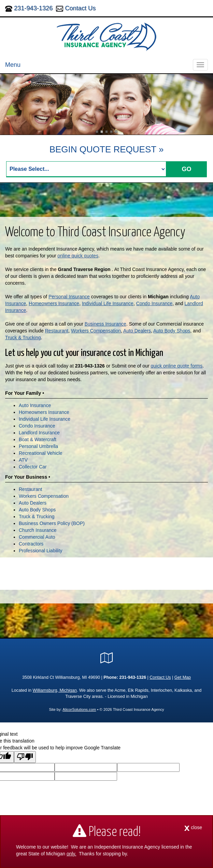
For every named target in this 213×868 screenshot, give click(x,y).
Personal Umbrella (38, 446)
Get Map (183, 677)
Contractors (31, 544)
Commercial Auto (37, 537)
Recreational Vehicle (41, 453)
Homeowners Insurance (54, 303)
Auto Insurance (35, 405)
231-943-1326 (33, 8)
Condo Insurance (154, 303)
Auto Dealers (137, 331)
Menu (13, 65)
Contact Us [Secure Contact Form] (160, 677)
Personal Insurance (69, 297)
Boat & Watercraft (38, 439)
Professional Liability (41, 551)
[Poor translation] (25, 757)
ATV (23, 460)
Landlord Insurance (39, 433)
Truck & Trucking (23, 338)
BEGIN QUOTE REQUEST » (107, 149)
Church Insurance (38, 530)
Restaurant (57, 331)
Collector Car (33, 467)
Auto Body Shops (172, 331)
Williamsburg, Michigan (54, 690)
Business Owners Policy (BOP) (52, 523)
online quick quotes (78, 256)
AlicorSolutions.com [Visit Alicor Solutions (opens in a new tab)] (79, 709)
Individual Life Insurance (108, 303)
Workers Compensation (96, 331)
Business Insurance (105, 324)
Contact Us (80, 8)
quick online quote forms (177, 366)
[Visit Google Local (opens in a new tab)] (107, 658)
